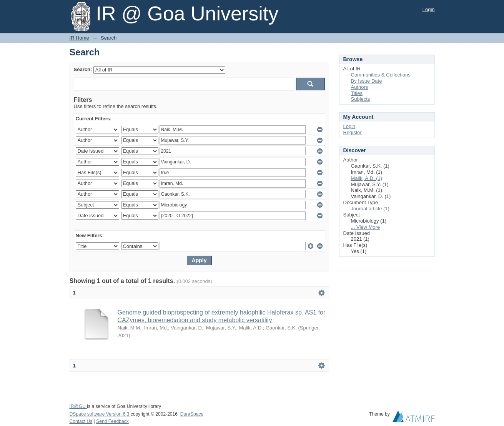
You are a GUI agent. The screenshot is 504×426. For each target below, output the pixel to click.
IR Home (79, 38)
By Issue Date (367, 81)
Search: (83, 69)
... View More (366, 227)
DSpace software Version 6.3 (100, 414)
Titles (357, 93)
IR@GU (78, 406)
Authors (360, 87)
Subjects (361, 99)
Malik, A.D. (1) (367, 178)
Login (429, 9)
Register (353, 132)
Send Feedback (112, 421)
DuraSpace (192, 414)
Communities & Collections (381, 75)
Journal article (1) (370, 209)
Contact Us (81, 421)
